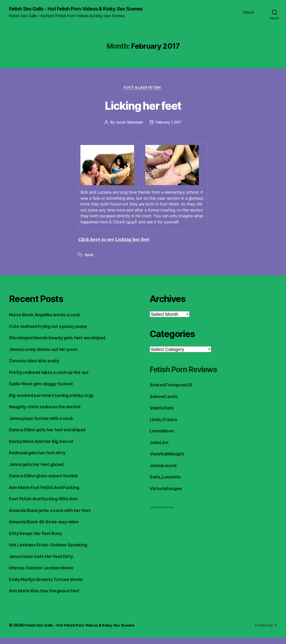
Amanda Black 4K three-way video (47, 528)
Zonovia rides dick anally (37, 367)
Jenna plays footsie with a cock (44, 425)
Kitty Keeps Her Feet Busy (38, 540)
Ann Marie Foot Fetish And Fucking (47, 494)
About (248, 15)
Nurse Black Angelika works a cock (48, 321)
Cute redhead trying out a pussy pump (52, 332)
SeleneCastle (165, 403)
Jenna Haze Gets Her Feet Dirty (44, 563)
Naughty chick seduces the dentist (48, 413)
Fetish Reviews (170, 514)
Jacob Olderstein (128, 129)
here (130, 228)
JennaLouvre (164, 472)
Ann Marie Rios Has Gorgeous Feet (47, 597)
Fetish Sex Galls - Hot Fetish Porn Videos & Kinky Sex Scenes (73, 12)
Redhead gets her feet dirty (40, 459)
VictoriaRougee (167, 495)
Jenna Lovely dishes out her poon (46, 356)
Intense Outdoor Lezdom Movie (44, 574)
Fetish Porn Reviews (190, 375)
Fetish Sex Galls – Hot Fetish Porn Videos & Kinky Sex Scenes (82, 631)
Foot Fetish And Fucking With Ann (46, 505)
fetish (89, 261)
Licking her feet (143, 111)
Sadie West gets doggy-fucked (44, 390)
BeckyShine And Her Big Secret (44, 448)
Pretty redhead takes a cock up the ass (52, 379)
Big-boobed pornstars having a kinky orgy (56, 402)
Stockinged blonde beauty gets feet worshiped (62, 344)
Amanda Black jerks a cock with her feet (54, 517)
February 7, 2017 (169, 129)
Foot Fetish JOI (153, 514)
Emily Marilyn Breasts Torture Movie (49, 586)
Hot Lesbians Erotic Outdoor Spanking (51, 551)
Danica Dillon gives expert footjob (47, 482)
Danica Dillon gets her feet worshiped (51, 436)
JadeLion (160, 449)
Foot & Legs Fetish (143, 94)
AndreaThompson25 (173, 391)
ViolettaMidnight (169, 460)
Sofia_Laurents (166, 483)
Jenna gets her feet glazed (39, 471)
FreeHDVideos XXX (162, 514)
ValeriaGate (163, 414)
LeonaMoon (163, 437)
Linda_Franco (165, 426)
